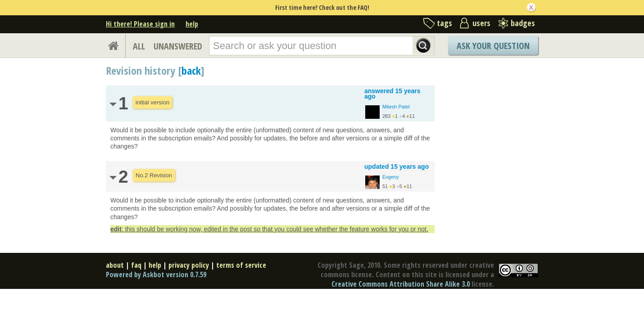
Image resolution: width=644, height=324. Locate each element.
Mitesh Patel (396, 107)
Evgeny (391, 177)
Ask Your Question (493, 46)
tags (444, 23)
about (115, 265)
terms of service (241, 265)
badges (523, 23)
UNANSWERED (178, 46)
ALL (139, 46)
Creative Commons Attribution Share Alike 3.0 (401, 284)
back (191, 70)
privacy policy (189, 265)
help (192, 24)
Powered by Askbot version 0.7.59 (156, 274)
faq (136, 265)
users (481, 23)
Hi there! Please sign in (140, 24)
